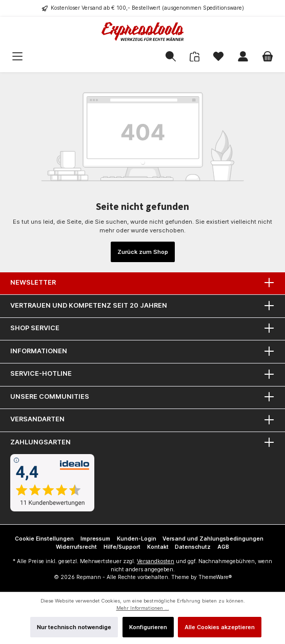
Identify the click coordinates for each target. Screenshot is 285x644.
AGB (223, 547)
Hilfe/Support (122, 547)
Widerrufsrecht (76, 547)
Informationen (39, 351)
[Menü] (33, 57)
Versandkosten (156, 561)
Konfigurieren (148, 627)
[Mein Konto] (243, 57)
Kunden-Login (137, 539)
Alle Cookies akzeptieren (220, 627)
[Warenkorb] (268, 57)
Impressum (95, 539)
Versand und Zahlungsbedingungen (213, 539)
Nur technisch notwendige (74, 627)
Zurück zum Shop (143, 252)
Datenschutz (193, 547)
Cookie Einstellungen (44, 539)
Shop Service (35, 328)
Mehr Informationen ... (143, 608)
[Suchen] (171, 57)
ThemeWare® (215, 577)
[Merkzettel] (218, 57)
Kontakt (158, 547)
